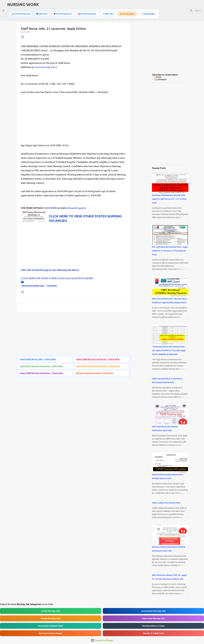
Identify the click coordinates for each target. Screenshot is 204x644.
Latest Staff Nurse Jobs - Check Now (38, 359)
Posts (158, 77)
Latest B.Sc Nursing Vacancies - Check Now (41, 366)
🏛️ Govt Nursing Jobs (21, 14)
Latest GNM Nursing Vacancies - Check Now (98, 359)
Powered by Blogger (102, 640)
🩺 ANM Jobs (108, 14)
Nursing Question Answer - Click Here (95, 373)
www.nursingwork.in (46, 67)
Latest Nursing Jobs (51, 611)
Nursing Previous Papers (51, 633)
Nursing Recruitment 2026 (51, 626)
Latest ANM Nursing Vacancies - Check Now (41, 373)
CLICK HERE (50, 208)
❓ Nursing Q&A (148, 14)
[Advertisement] (74, 121)
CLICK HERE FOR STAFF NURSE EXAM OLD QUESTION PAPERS (57, 278)
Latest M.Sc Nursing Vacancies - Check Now (98, 366)
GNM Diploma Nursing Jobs (33, 286)
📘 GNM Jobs (42, 14)
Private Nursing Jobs (51, 618)
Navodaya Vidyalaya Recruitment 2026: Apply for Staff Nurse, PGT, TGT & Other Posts (169, 199)
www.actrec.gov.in (76, 208)
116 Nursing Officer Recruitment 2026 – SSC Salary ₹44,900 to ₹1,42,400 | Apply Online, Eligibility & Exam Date (169, 350)
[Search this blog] (188, 11)
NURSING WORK (23, 4)
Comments (160, 79)
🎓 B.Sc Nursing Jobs (63, 14)
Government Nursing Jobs (153, 611)
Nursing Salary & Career (153, 626)
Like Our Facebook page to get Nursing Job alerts (50, 270)
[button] (22, 37)
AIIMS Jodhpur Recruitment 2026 (166, 503)
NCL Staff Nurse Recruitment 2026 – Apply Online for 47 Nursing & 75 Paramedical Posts (170, 251)
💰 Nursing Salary (127, 14)
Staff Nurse (52, 286)
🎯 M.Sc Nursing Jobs (87, 14)
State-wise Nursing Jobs (153, 618)
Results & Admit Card (153, 633)
